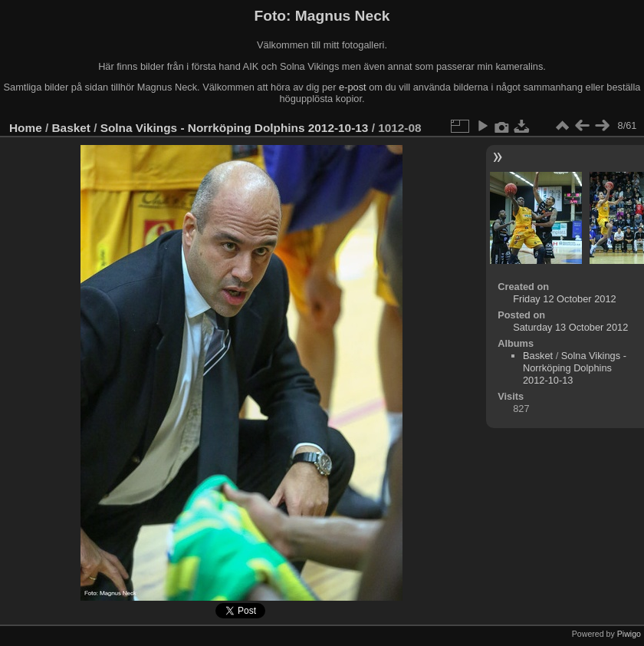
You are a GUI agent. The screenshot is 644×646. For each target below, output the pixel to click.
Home (26, 128)
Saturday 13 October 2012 (570, 327)
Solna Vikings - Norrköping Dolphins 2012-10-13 (235, 128)
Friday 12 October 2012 (564, 299)
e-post (353, 87)
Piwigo (629, 634)
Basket (71, 128)
